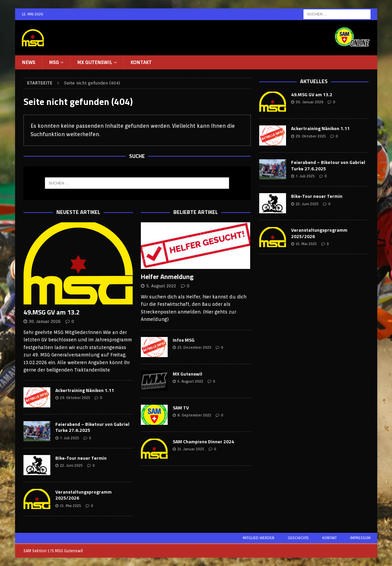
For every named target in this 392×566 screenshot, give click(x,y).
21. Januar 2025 (191, 449)
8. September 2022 (194, 415)
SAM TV (181, 408)
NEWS (29, 62)
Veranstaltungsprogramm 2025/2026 (83, 495)
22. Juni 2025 (71, 465)
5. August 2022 (161, 286)
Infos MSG (184, 340)
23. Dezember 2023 (194, 347)
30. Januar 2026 (45, 321)
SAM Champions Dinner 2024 (203, 441)
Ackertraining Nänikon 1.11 (85, 390)
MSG (54, 62)
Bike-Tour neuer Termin (81, 458)
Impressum (360, 538)
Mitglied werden (259, 538)
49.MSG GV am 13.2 (52, 312)
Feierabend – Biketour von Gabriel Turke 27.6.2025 (92, 427)
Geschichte (298, 538)
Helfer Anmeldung (167, 276)
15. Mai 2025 (71, 506)
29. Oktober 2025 (75, 398)
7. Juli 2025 (70, 438)
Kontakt (141, 62)
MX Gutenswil (95, 62)
